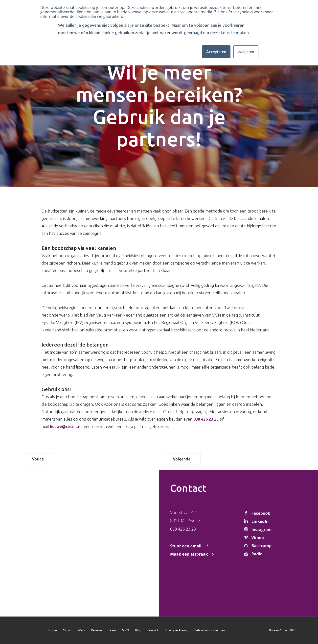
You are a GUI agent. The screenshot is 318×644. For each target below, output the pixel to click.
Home (53, 630)
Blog (138, 630)
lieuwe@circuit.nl (66, 427)
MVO (125, 630)
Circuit (67, 630)
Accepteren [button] (216, 52)
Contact (153, 630)
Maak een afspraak (189, 554)
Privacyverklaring (177, 630)
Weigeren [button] (246, 52)
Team (112, 630)
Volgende (182, 459)
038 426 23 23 (206, 419)
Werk (81, 630)
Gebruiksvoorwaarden (210, 630)
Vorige (38, 459)
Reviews (97, 630)
